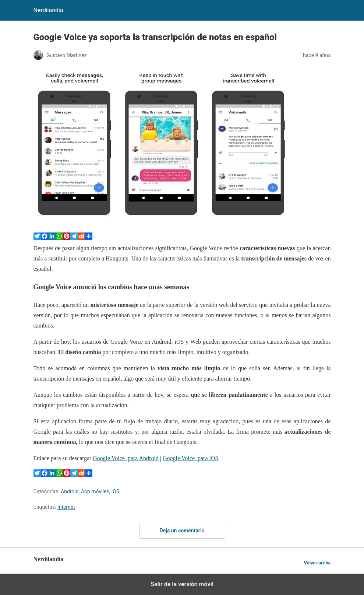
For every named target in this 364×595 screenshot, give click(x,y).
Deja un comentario (182, 531)
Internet (66, 507)
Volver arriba (317, 563)
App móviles (95, 491)
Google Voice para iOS (190, 458)
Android (70, 491)
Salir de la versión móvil (182, 584)
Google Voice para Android (126, 458)
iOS (115, 491)
